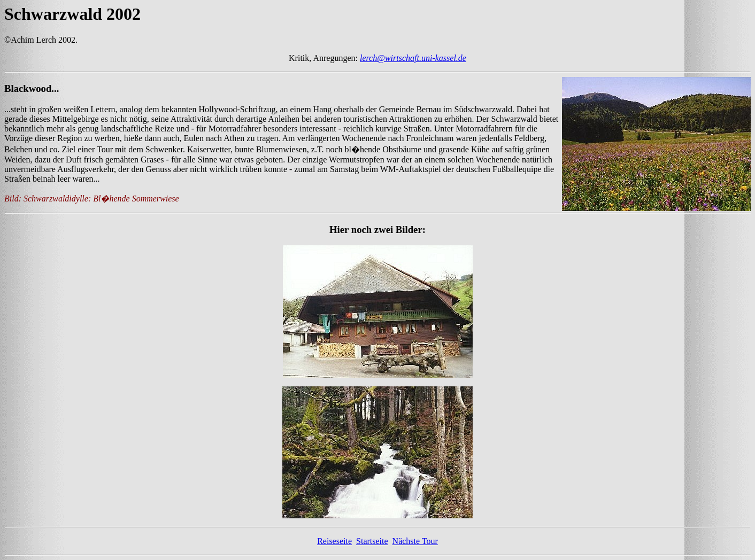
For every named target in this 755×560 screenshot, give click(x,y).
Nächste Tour (415, 541)
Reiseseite (334, 541)
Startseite (372, 541)
